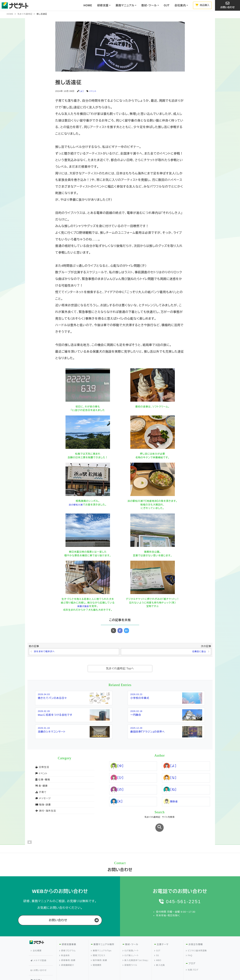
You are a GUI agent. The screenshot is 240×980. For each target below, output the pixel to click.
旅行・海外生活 (45, 811)
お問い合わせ (227, 5)
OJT (167, 5)
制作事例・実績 (99, 949)
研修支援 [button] (103, 5)
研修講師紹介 (67, 954)
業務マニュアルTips (101, 939)
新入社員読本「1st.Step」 (135, 949)
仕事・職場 (43, 780)
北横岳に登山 (198, 652)
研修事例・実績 (67, 949)
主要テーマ (162, 933)
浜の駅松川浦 (76, 505)
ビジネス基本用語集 (196, 939)
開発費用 (96, 954)
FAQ (189, 944)
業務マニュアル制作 (104, 933)
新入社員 (160, 954)
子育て (41, 793)
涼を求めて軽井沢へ (45, 652)
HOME (88, 5)
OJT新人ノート (131, 944)
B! (127, 631)
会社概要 (37, 938)
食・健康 (41, 786)
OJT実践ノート (131, 939)
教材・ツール (131, 933)
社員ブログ (192, 959)
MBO (158, 949)
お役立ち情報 (195, 933)
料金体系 (65, 944)
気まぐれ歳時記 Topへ (120, 669)
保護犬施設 (83, 606)
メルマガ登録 (39, 944)
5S (157, 944)
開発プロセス (98, 944)
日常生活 (42, 768)
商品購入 (202, 5)
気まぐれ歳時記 (25, 14)
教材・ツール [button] (149, 5)
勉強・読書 (43, 805)
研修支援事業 (69, 933)
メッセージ (43, 799)
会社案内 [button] (180, 5)
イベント (93, 91)
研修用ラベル (130, 954)
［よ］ (82, 91)
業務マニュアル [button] (125, 5)
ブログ (192, 952)
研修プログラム (67, 939)
